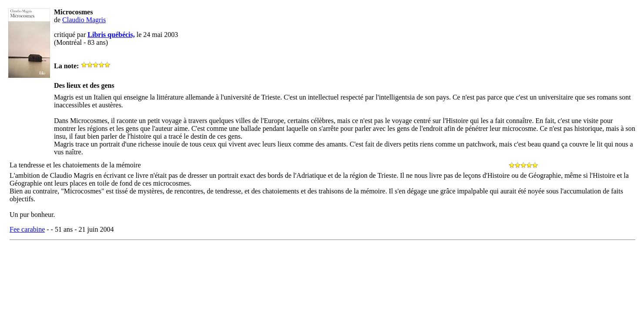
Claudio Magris (84, 20)
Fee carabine (27, 229)
